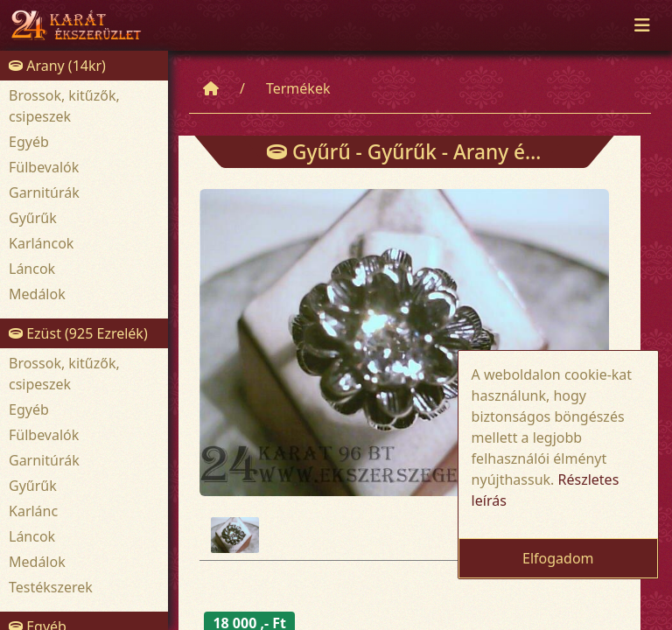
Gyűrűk (33, 218)
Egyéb (29, 142)
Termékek (298, 88)
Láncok (32, 269)
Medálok (37, 294)
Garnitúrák (44, 192)
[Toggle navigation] (642, 25)
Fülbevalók (44, 167)
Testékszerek (51, 587)
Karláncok (41, 243)
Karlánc (33, 511)
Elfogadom (558, 558)
